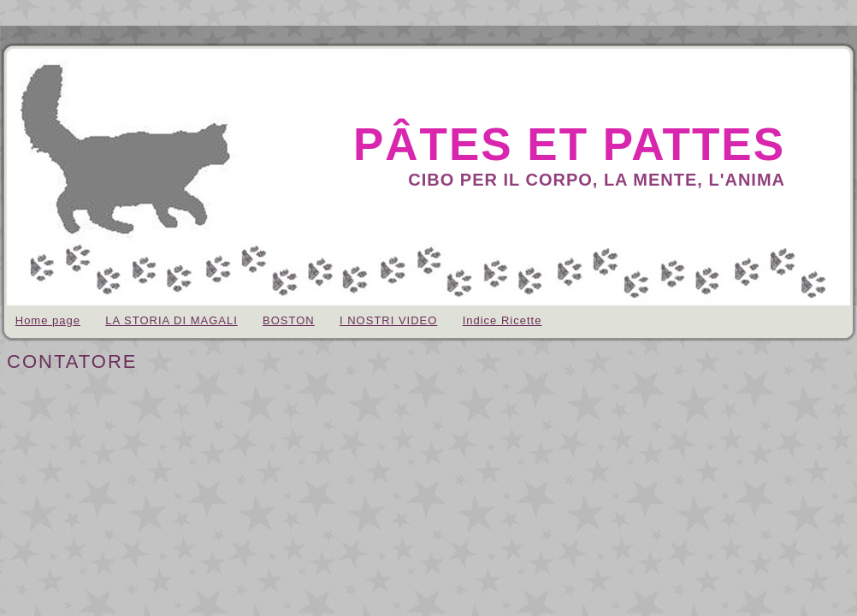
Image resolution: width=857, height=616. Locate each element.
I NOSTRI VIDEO (388, 320)
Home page (48, 320)
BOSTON (289, 320)
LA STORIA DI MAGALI (171, 320)
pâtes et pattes (569, 144)
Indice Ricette (502, 320)
